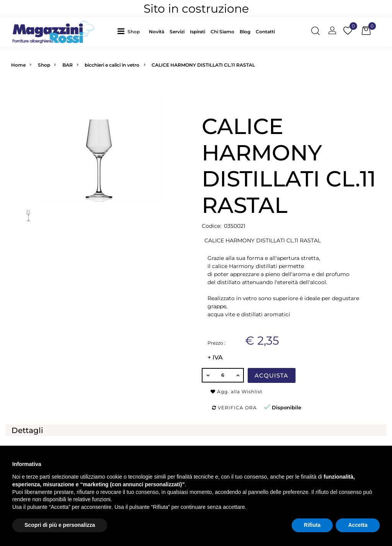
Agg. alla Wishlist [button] (237, 392)
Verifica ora (234, 408)
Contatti (265, 32)
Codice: (212, 226)
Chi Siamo (222, 32)
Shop (134, 32)
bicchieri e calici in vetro (112, 65)
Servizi (177, 32)
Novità (157, 32)
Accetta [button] (358, 525)
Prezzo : (216, 343)
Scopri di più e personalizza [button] (60, 525)
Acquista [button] (271, 375)
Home (18, 65)
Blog (245, 32)
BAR (68, 65)
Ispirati (198, 32)
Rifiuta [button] (312, 525)
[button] (136, 32)
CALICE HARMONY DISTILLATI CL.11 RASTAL (203, 65)
